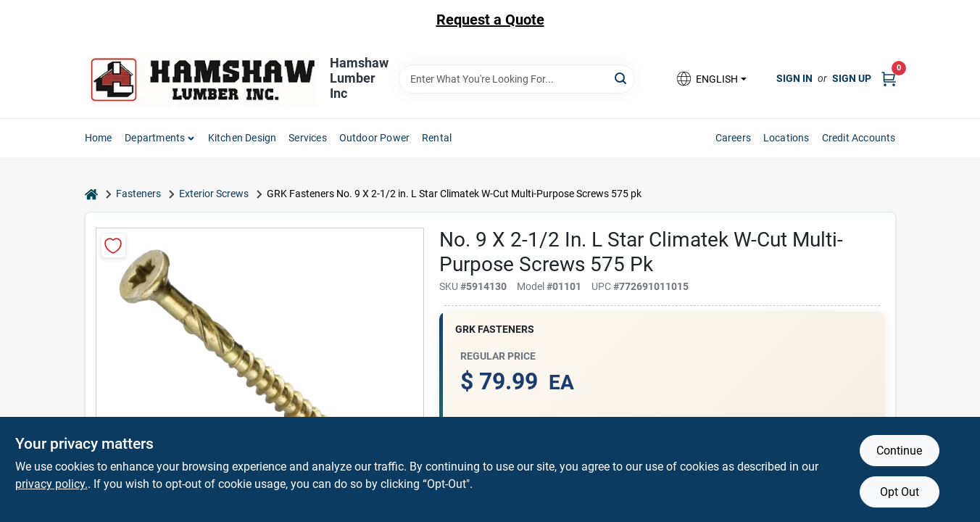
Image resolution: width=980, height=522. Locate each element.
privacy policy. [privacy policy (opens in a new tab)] (51, 484)
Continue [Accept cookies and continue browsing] (899, 451)
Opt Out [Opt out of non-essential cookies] (900, 492)
